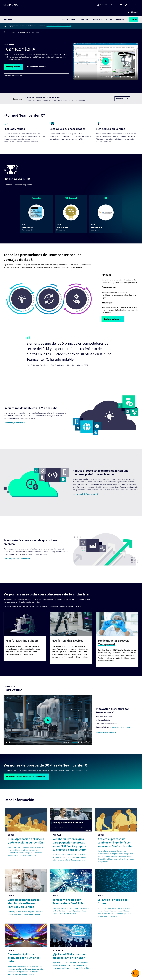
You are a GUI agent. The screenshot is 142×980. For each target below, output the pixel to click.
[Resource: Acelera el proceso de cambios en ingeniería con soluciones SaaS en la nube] (116, 837)
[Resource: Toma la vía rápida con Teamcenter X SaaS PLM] (71, 894)
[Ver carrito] (121, 5)
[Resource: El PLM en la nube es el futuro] (116, 894)
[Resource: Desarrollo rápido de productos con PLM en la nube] (26, 951)
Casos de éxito (97, 19)
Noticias (109, 19)
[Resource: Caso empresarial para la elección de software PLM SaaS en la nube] (26, 894)
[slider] (91, 77)
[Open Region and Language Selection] (105, 5)
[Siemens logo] (11, 5)
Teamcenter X (120, 19)
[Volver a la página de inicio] (5, 32)
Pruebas (134, 19)
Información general (70, 19)
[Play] (76, 77)
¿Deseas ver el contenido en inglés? (58, 26)
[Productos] (13, 32)
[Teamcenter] (24, 32)
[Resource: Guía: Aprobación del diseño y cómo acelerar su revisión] (26, 837)
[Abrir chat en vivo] (135, 973)
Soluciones (84, 19)
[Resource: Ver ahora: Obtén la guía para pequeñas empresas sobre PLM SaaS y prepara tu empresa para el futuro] (71, 837)
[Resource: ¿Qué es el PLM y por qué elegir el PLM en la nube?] (71, 951)
